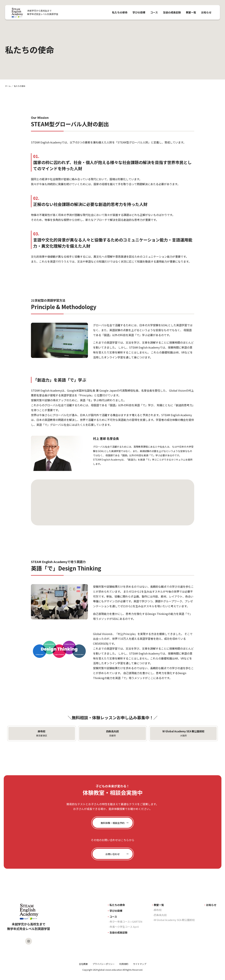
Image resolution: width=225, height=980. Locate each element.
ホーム (8, 86)
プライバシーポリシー (104, 964)
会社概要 (83, 964)
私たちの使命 (120, 12)
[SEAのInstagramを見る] (29, 941)
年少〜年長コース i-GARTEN (126, 922)
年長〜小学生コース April (124, 927)
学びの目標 (139, 12)
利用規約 (124, 964)
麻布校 (158, 910)
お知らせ (206, 12)
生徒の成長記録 (172, 12)
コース (154, 12)
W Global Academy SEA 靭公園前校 (174, 920)
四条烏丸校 (160, 915)
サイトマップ (140, 964)
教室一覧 (191, 12)
